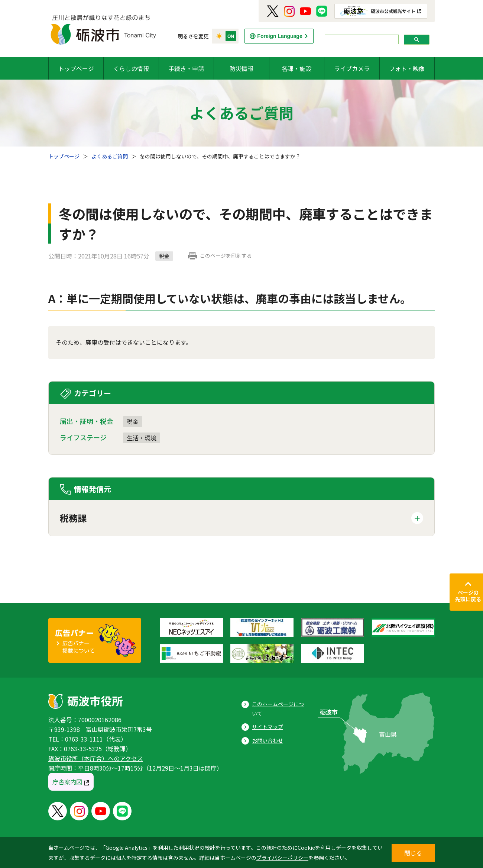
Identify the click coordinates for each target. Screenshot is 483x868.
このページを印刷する (226, 255)
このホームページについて (278, 709)
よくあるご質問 (110, 156)
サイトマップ (268, 727)
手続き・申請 (186, 68)
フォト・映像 (407, 68)
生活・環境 (142, 438)
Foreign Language (280, 36)
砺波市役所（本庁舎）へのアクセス (96, 758)
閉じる (413, 853)
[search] (361, 40)
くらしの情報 (131, 68)
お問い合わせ (268, 740)
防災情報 (241, 68)
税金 (133, 421)
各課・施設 (296, 68)
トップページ (76, 68)
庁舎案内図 (67, 782)
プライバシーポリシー (282, 858)
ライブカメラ (352, 68)
